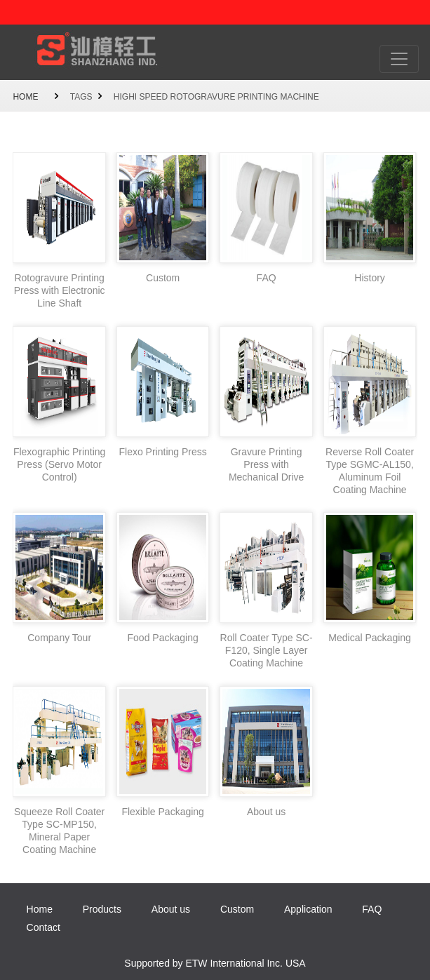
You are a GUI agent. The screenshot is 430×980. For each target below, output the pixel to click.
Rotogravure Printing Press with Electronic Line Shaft (60, 290)
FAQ (267, 278)
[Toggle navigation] (399, 59)
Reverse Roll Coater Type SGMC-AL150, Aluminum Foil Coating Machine (370, 471)
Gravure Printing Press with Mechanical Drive (266, 464)
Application (308, 909)
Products (102, 909)
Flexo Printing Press (162, 452)
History (370, 278)
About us (266, 812)
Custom (163, 278)
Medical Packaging (370, 638)
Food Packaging (163, 638)
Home (25, 97)
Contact (43, 927)
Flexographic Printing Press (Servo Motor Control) (60, 464)
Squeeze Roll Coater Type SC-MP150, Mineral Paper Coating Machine (59, 831)
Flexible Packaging (163, 812)
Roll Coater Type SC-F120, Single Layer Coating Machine (267, 650)
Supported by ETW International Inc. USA (215, 963)
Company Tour (59, 638)
